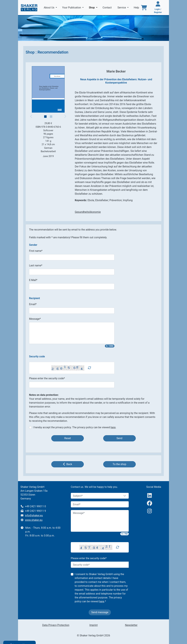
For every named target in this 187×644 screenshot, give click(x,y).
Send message (100, 612)
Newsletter (131, 625)
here (113, 427)
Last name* (36, 265)
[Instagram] (150, 511)
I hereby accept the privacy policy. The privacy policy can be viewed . (75, 427)
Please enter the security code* (47, 378)
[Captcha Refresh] (89, 368)
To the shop (119, 464)
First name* (36, 251)
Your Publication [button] (72, 8)
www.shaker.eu (34, 520)
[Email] (100, 504)
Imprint (94, 625)
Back (68, 464)
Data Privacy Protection (56, 625)
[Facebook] (150, 503)
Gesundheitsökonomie (88, 212)
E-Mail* (33, 280)
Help (137, 8)
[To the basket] (144, 8)
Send (119, 438)
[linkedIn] (150, 495)
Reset (68, 438)
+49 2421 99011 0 (35, 506)
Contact (107, 8)
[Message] (100, 521)
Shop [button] (94, 7)
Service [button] (122, 8)
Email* (33, 304)
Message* (35, 319)
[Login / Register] (158, 8)
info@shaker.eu (34, 515)
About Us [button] (49, 8)
